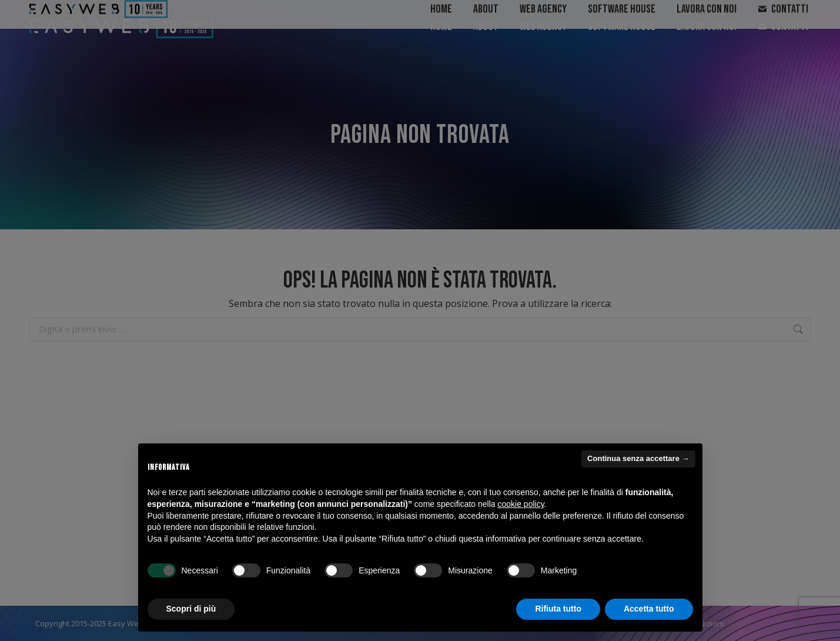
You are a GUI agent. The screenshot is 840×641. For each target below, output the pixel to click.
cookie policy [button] (521, 504)
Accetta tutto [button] (649, 609)
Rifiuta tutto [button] (558, 609)
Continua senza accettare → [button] (638, 458)
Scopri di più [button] (191, 609)
